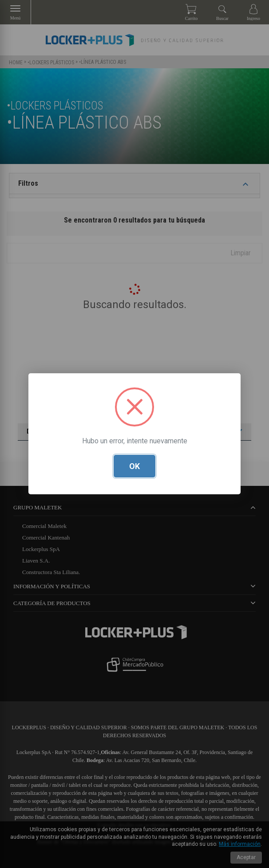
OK (134, 467)
